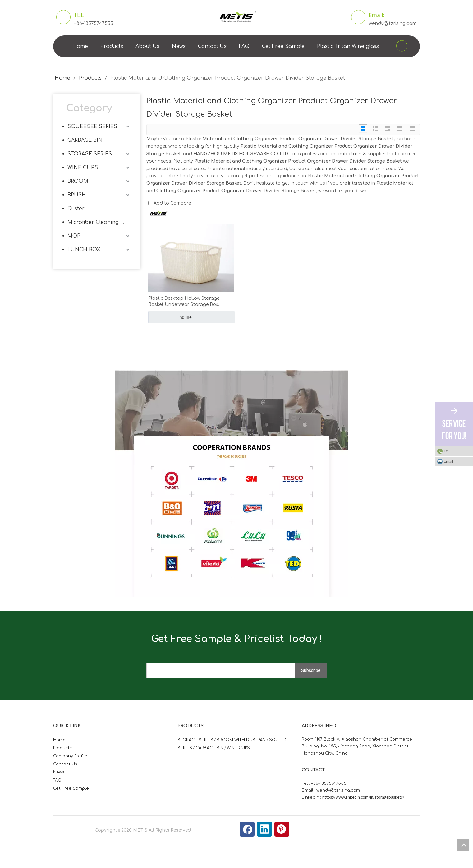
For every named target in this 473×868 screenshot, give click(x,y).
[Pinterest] (282, 829)
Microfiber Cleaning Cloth (99, 222)
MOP (74, 236)
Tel (446, 451)
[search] (226, 670)
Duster (76, 209)
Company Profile (70, 756)
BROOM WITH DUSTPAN (241, 740)
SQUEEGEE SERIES (92, 127)
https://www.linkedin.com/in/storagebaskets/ (363, 797)
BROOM (78, 181)
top (463, 845)
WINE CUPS (83, 168)
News (179, 46)
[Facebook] (247, 829)
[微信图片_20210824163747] (120, 375)
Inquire (170, 317)
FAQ (244, 46)
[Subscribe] (311, 670)
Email (448, 461)
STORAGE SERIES (90, 154)
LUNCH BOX (84, 250)
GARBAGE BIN (85, 140)
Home (80, 46)
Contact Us (212, 46)
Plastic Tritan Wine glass (348, 46)
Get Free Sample (283, 46)
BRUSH (77, 195)
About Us (147, 46)
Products (112, 46)
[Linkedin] (264, 829)
